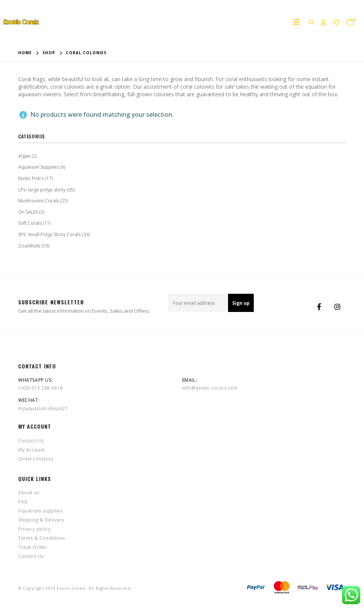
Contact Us (31, 441)
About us (29, 493)
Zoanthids (29, 246)
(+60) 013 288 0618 (41, 388)
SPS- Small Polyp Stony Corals (49, 234)
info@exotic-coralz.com (210, 388)
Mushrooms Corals (39, 201)
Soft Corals (30, 223)
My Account (32, 450)
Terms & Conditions (42, 538)
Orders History (36, 459)
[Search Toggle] (311, 22)
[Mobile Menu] (299, 22)
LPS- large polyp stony (42, 190)
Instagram (337, 307)
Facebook (319, 307)
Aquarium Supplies (38, 167)
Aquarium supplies (40, 511)
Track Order (33, 547)
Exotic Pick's (31, 178)
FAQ (23, 502)
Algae (24, 156)
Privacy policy (34, 529)
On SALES (28, 212)
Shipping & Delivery (41, 520)
